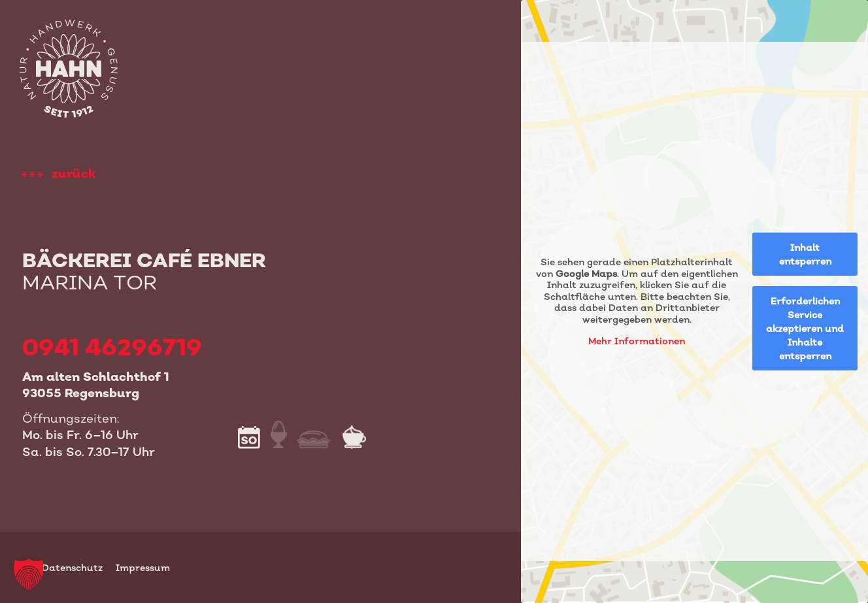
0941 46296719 (112, 347)
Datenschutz (72, 567)
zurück (74, 173)
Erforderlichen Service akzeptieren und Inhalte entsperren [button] (805, 328)
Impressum (143, 567)
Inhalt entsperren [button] (805, 254)
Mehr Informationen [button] (637, 341)
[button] (29, 574)
